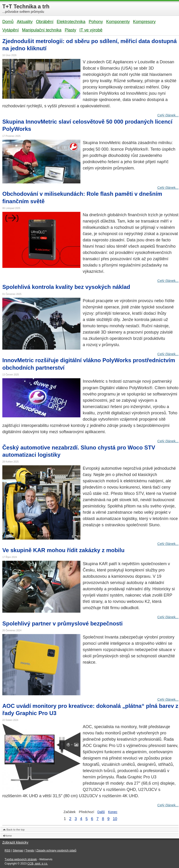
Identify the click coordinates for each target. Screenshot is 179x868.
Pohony (96, 22)
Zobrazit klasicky (15, 842)
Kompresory (144, 22)
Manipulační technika (42, 30)
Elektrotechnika (71, 22)
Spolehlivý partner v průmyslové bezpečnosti (62, 623)
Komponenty (118, 22)
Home (8, 836)
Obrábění (45, 22)
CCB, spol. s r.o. (38, 864)
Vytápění (10, 30)
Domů (8, 22)
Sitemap (18, 851)
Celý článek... (168, 115)
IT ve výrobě (91, 30)
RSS (8, 851)
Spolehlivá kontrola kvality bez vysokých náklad (66, 287)
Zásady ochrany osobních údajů (56, 851)
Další (101, 812)
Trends (30, 851)
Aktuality (25, 22)
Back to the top (16, 830)
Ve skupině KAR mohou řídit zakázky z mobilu (63, 550)
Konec (113, 812)
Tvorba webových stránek (21, 859)
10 (115, 819)
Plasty (71, 30)
